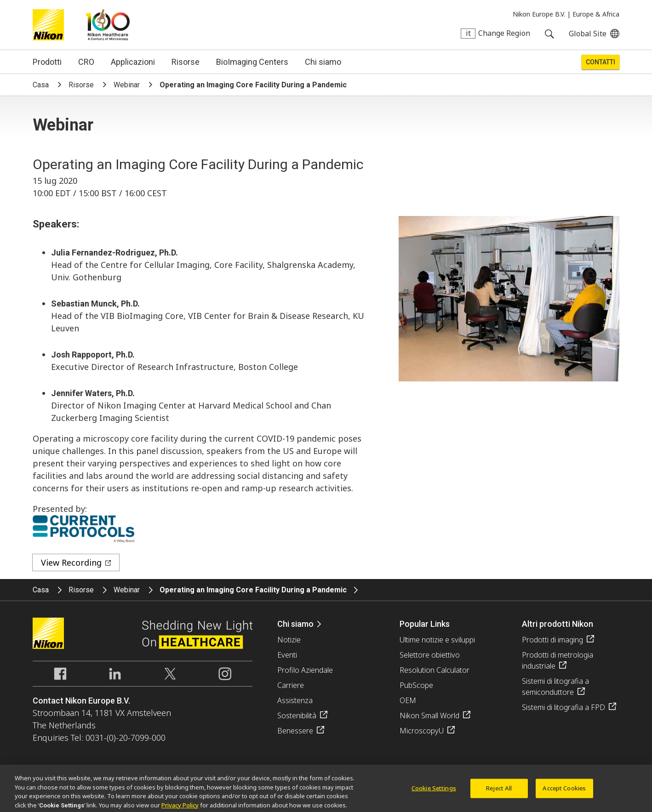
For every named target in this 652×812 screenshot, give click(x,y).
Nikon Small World (429, 715)
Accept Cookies (564, 791)
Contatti (601, 62)
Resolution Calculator (435, 670)
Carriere (291, 685)
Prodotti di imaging (552, 640)
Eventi (287, 655)
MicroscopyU (422, 731)
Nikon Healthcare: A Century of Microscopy (108, 25)
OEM (408, 700)
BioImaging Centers (252, 62)
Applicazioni (133, 62)
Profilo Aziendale (305, 670)
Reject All (499, 791)
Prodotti (47, 62)
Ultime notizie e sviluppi (437, 640)
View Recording (71, 562)
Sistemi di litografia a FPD (563, 707)
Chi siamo (323, 62)
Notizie (289, 640)
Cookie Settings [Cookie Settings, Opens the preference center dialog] (434, 791)
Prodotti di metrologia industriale (558, 660)
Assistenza (295, 700)
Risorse (186, 62)
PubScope (416, 685)
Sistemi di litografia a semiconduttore (555, 687)
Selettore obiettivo (430, 655)
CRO (86, 62)
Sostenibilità (297, 715)
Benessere (295, 731)
